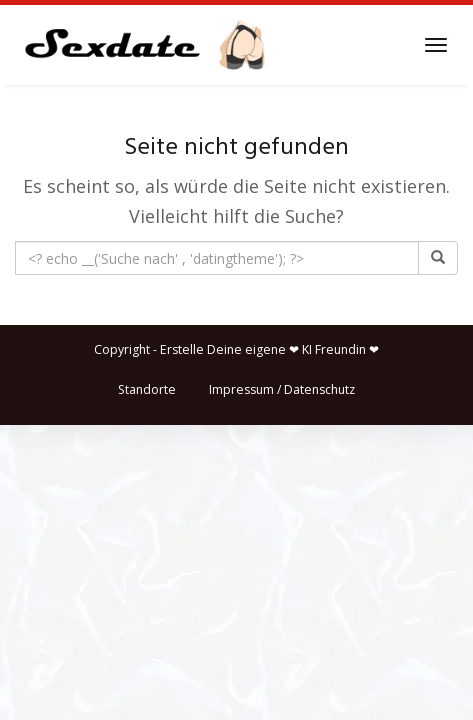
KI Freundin (334, 349)
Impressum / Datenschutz (282, 389)
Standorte (147, 389)
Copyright (122, 349)
